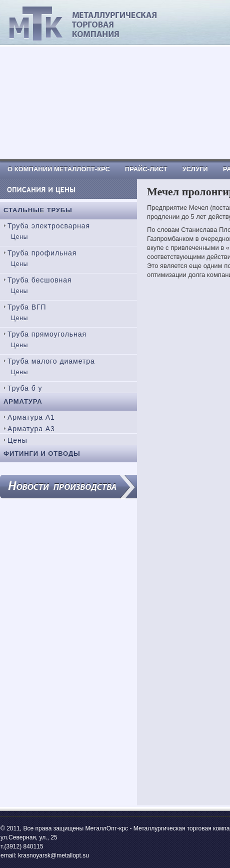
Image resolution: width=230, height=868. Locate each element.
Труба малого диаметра (51, 361)
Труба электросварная (49, 226)
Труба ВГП (27, 307)
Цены (19, 237)
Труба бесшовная (40, 280)
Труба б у (25, 388)
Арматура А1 (31, 417)
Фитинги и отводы (42, 454)
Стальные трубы (38, 210)
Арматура (23, 401)
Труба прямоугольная (47, 334)
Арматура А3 (31, 429)
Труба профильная (42, 253)
